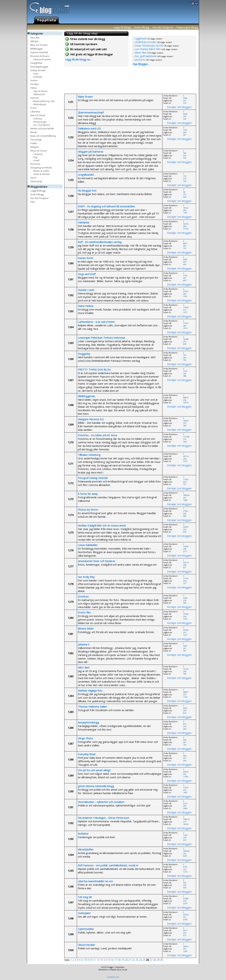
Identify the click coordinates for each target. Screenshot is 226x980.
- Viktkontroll (38, 94)
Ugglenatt (141, 38)
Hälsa (33, 88)
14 (105, 960)
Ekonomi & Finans (40, 56)
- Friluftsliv (37, 77)
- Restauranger (39, 122)
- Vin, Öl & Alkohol (41, 125)
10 (91, 960)
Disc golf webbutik (145, 56)
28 (154, 960)
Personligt (36, 139)
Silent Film (140, 53)
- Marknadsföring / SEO (44, 101)
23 (137, 960)
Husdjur (35, 84)
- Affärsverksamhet (42, 59)
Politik (34, 143)
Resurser (35, 164)
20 (126, 960)
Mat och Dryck (38, 115)
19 (123, 960)
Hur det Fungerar (163, 27)
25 (144, 960)
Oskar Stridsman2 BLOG (149, 45)
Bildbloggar (37, 49)
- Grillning (37, 118)
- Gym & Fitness (40, 91)
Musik (34, 132)
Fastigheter (36, 63)
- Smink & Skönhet (41, 174)
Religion (35, 147)
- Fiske (35, 74)
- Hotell (36, 160)
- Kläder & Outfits (41, 171)
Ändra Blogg (142, 27)
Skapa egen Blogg (187, 27)
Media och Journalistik (42, 128)
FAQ (33, 202)
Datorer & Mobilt (39, 52)
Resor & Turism (39, 151)
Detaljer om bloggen (179, 107)
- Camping (37, 154)
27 (151, 960)
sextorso (140, 60)
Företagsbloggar (39, 67)
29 (158, 960)
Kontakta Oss (113, 977)
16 (112, 960)
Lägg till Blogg (122, 27)
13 (102, 960)
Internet (35, 98)
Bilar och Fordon (39, 45)
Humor (34, 80)
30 (162, 960)
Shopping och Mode (41, 167)
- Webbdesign (39, 104)
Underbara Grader (145, 42)
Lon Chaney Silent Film (148, 49)
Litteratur (35, 111)
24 (140, 960)
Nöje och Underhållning (43, 136)
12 (98, 960)
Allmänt (34, 41)
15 (109, 960)
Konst (33, 108)
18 (119, 960)
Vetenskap (36, 181)
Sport (33, 178)
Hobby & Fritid (38, 70)
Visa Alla (35, 37)
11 (94, 960)
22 (133, 960)
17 (116, 960)
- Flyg (35, 157)
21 (130, 960)
